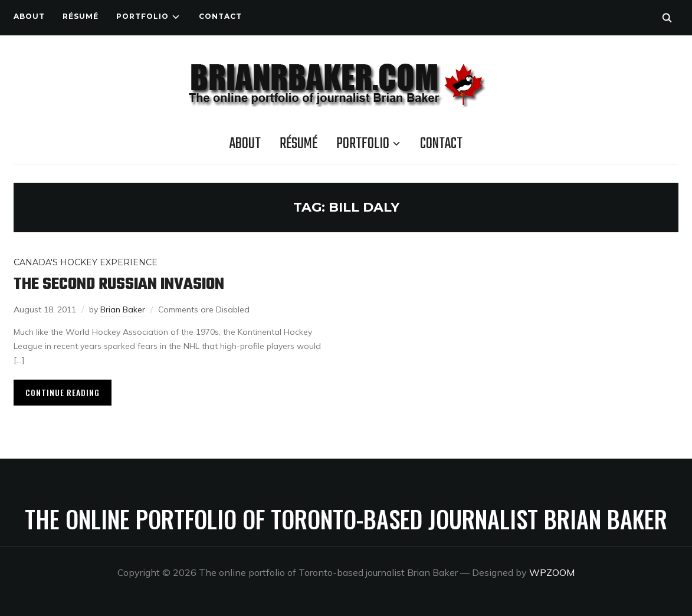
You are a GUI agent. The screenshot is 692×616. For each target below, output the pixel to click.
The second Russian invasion (119, 284)
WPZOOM (552, 572)
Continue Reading (63, 392)
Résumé (81, 16)
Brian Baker (123, 309)
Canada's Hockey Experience (86, 262)
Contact (220, 16)
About (29, 16)
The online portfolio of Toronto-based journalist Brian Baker (346, 519)
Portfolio (142, 16)
